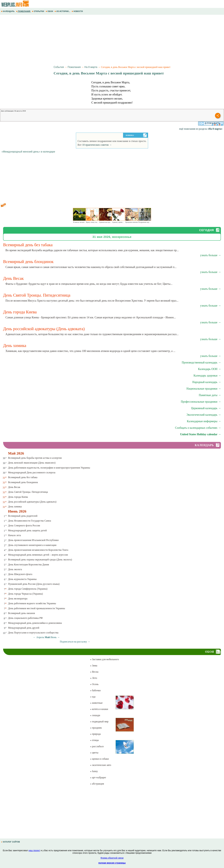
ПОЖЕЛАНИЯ (23, 11)
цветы (94, 753)
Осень (94, 684)
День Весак (14, 487)
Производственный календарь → (201, 362)
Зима (94, 666)
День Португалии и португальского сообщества (33, 633)
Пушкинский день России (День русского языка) (34, 584)
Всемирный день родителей (23, 516)
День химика (15, 507)
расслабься (97, 746)
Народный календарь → (207, 382)
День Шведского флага (20, 574)
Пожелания (74, 67)
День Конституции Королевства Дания (29, 564)
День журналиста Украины (22, 579)
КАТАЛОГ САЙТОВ (11, 842)
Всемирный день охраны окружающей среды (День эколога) (40, 560)
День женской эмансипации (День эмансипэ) (32, 463)
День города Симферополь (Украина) (28, 589)
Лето (94, 678)
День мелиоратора (18, 599)
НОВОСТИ (78, 11)
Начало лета (15, 535)
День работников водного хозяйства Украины (32, 603)
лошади (95, 715)
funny (94, 771)
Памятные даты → (210, 395)
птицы (94, 740)
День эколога (15, 569)
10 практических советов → (97, 145)
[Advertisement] (93, 40)
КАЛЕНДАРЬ (8, 11)
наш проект (34, 850)
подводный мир (99, 721)
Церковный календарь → (206, 408)
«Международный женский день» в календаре (28, 152)
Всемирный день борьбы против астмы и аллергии (35, 458)
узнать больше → (211, 255)
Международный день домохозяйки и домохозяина (35, 623)
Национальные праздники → (204, 389)
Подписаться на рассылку (75, 642)
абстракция (97, 784)
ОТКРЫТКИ (38, 11)
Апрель (40, 637)
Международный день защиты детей (27, 530)
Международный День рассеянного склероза (32, 472)
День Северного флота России (24, 525)
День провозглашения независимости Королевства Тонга (38, 550)
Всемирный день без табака (23, 477)
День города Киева (18, 497)
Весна (94, 672)
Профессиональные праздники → (201, 402)
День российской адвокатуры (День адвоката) (32, 502)
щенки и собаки (99, 759)
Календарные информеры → (204, 421)
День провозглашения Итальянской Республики (33, 540)
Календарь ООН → (209, 369)
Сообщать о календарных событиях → (198, 428)
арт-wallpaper (98, 777)
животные (96, 703)
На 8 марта (91, 67)
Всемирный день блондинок (23, 482)
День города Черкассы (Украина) (26, 594)
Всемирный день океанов (22, 613)
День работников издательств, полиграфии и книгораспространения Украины (49, 468)
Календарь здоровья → (207, 376)
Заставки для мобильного (104, 659)
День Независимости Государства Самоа (30, 521)
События (59, 67)
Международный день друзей (24, 628)
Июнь (53, 637)
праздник (96, 728)
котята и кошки (99, 709)
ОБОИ (50, 11)
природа (95, 734)
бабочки (95, 690)
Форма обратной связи (112, 858)
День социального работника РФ (25, 618)
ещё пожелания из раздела (201, 129)
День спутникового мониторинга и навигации (32, 545)
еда (93, 697)
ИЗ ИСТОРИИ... (63, 11)
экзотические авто (101, 765)
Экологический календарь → (204, 415)
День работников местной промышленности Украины (37, 608)
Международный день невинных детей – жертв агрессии (38, 555)
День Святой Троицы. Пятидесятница (28, 492)
